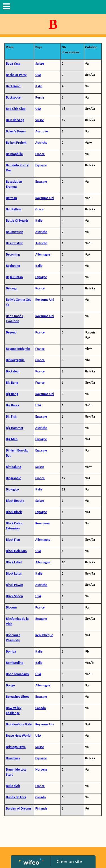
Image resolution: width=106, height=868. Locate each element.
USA (38, 75)
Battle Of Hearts (17, 221)
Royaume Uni (45, 198)
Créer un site (69, 861)
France (40, 154)
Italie (39, 86)
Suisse (40, 64)
